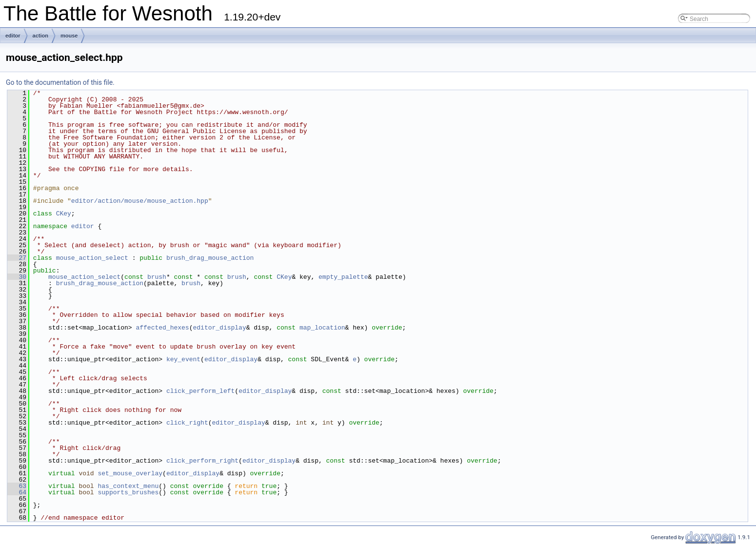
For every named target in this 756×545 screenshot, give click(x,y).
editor (13, 36)
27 (17, 258)
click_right (187, 423)
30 (17, 277)
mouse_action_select (92, 258)
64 (17, 492)
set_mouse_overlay (130, 473)
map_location (322, 328)
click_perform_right (202, 461)
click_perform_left (200, 391)
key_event (183, 359)
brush (157, 277)
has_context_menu (128, 486)
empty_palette (343, 277)
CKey (64, 214)
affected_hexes (162, 328)
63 (17, 486)
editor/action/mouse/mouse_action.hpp (140, 201)
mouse (69, 36)
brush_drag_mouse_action (210, 258)
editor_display (219, 328)
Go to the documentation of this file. (60, 82)
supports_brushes (128, 492)
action (40, 36)
